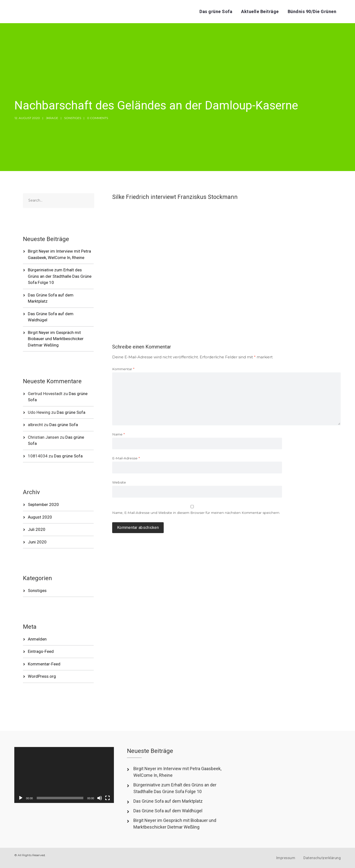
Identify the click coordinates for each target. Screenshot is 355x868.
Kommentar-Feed (44, 664)
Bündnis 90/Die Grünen (312, 11)
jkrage (52, 118)
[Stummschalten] (100, 798)
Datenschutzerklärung (322, 858)
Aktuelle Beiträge (260, 11)
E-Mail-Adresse (126, 458)
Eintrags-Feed (41, 651)
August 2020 (40, 517)
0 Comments (98, 118)
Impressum (286, 858)
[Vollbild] (107, 798)
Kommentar (123, 369)
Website (119, 482)
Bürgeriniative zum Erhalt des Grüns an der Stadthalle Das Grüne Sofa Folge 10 (60, 276)
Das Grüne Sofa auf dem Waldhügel (168, 811)
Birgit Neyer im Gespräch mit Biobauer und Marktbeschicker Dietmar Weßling (56, 339)
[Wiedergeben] (21, 798)
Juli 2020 (37, 529)
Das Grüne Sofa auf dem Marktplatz (168, 801)
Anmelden (37, 639)
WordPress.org (42, 676)
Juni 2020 (37, 542)
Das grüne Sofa (216, 11)
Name (118, 434)
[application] (64, 775)
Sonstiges (73, 118)
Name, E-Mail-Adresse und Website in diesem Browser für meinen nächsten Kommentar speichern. (196, 513)
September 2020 (43, 504)
